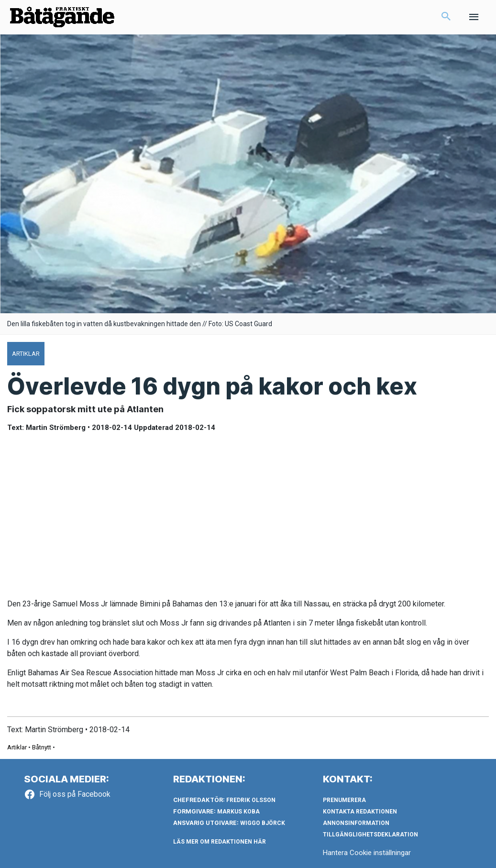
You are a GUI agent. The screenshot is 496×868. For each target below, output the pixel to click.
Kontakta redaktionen (360, 812)
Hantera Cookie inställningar (367, 853)
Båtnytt (42, 747)
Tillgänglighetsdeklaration (370, 835)
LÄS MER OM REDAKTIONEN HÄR (220, 842)
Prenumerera (344, 800)
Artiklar (17, 747)
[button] (446, 17)
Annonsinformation (356, 823)
